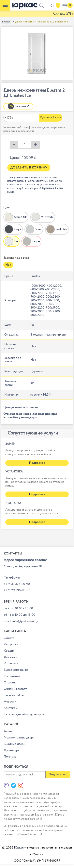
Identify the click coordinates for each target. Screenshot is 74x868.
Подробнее (37, 463)
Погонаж (10, 757)
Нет (8, 265)
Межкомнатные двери (19, 738)
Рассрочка (11, 644)
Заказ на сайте (14, 695)
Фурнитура (12, 750)
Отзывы (9, 683)
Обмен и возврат (15, 689)
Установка (11, 663)
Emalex (6, 22)
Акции (8, 731)
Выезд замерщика (16, 670)
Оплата (9, 638)
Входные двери (15, 744)
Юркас (19, 848)
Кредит (9, 651)
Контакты (11, 708)
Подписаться (58, 775)
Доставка (10, 657)
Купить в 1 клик (51, 118)
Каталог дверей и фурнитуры (24, 714)
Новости (10, 702)
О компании (12, 676)
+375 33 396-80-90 (17, 584)
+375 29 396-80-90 (17, 590)
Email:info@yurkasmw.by (21, 621)
